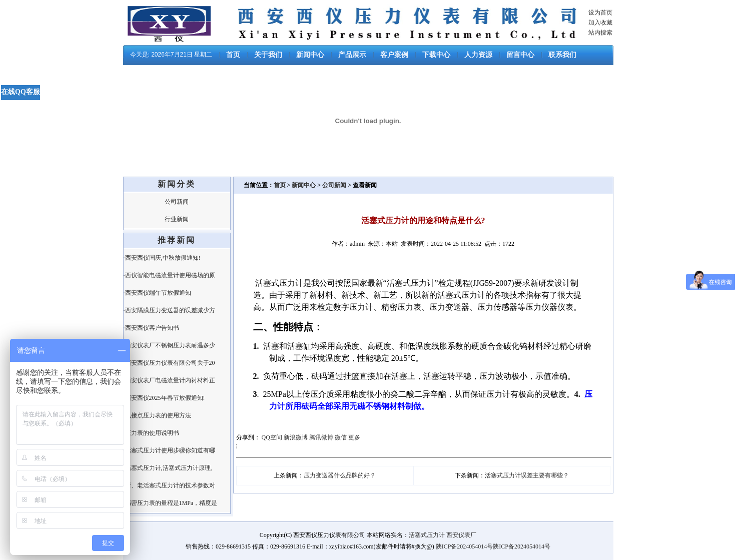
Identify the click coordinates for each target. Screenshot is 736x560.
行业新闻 (177, 219)
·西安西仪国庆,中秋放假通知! (162, 258)
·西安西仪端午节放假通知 (157, 293)
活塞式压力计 (427, 535)
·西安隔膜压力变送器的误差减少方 (169, 310)
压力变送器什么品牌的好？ (340, 475)
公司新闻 (177, 202)
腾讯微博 (321, 437)
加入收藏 (600, 23)
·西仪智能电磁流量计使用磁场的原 (169, 275)
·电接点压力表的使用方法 (157, 415)
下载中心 (436, 55)
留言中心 (520, 55)
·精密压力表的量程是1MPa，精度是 (171, 503)
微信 (341, 437)
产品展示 (352, 55)
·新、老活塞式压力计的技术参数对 (169, 485)
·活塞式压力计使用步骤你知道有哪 (169, 450)
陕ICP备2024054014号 (465, 546)
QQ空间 (272, 437)
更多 (354, 437)
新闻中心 (310, 55)
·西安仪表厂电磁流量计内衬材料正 (169, 380)
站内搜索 (600, 33)
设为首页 (600, 13)
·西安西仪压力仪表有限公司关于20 (169, 363)
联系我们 (562, 55)
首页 (233, 55)
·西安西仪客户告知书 (151, 328)
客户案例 (394, 55)
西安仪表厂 (461, 535)
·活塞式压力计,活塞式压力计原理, (168, 468)
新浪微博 (296, 437)
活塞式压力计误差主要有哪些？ (527, 475)
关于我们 (268, 55)
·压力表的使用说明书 (151, 433)
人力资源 (478, 55)
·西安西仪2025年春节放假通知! (164, 398)
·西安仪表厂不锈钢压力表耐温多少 (169, 345)
